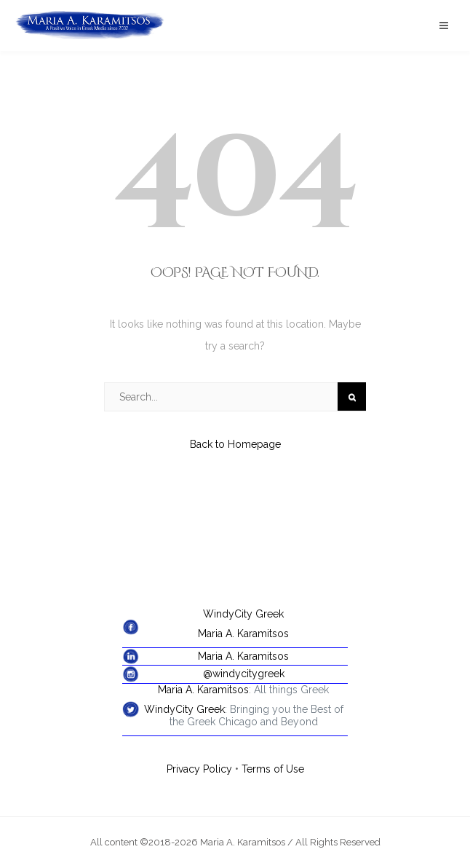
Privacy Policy (199, 769)
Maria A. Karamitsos (243, 634)
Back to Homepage (235, 444)
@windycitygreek (244, 674)
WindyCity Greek (243, 614)
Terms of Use (273, 769)
